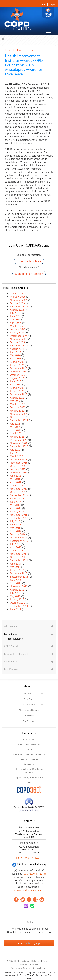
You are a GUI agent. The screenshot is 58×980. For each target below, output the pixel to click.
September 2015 (19, 541)
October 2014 (17, 557)
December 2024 (19, 336)
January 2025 (17, 332)
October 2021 (17, 417)
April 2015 (16, 547)
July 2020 (15, 450)
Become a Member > (29, 261)
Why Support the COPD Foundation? (29, 754)
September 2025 (19, 306)
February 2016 (18, 534)
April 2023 (16, 385)
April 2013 (16, 583)
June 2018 (16, 476)
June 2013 (16, 580)
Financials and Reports (29, 710)
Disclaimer (35, 961)
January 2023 (17, 391)
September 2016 (19, 518)
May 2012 (15, 596)
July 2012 (15, 593)
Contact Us (29, 764)
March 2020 (16, 456)
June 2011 (16, 609)
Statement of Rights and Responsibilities (29, 968)
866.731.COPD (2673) (34, 874)
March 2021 (16, 433)
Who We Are (29, 694)
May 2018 (15, 479)
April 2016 (16, 531)
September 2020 (19, 446)
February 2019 (18, 469)
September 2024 (19, 346)
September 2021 (19, 420)
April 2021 (16, 430)
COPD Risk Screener (29, 759)
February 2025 (18, 329)
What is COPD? (29, 739)
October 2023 (17, 375)
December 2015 (19, 538)
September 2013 (19, 577)
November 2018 (19, 472)
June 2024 (16, 352)
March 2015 (16, 551)
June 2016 (16, 525)
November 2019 (19, 463)
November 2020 (19, 443)
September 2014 (19, 560)
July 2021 (15, 424)
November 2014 (19, 554)
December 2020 (19, 440)
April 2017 (16, 508)
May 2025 (15, 319)
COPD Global (29, 705)
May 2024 (15, 355)
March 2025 (16, 326)
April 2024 (16, 359)
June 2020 (16, 453)
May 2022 (15, 401)
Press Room (29, 699)
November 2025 (19, 300)
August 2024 (17, 349)
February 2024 (18, 362)
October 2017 (17, 492)
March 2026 (16, 293)
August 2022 (17, 398)
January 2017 (17, 512)
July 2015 (15, 544)
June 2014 (16, 564)
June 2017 (15, 502)
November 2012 (19, 586)
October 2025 (17, 303)
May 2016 (15, 528)
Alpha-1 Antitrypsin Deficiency (29, 777)
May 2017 (15, 505)
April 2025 (16, 323)
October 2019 (17, 466)
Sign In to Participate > (29, 274)
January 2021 (17, 437)
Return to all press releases (20, 50)
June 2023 (16, 381)
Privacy (46, 961)
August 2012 (17, 590)
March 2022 (16, 404)
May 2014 (15, 567)
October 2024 (17, 342)
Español (29, 782)
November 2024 (19, 339)
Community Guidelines (28, 965)
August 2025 (17, 310)
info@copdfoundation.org (29, 890)
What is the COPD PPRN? (29, 744)
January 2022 (17, 411)
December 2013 (19, 573)
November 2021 (19, 414)
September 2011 (19, 606)
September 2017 (19, 495)
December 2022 (19, 394)
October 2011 (17, 603)
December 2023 (19, 368)
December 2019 (19, 459)
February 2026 (18, 297)
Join (44, 4)
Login (52, 4)
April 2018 (16, 482)
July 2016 (15, 521)
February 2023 (18, 388)
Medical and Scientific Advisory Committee (29, 771)
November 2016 (19, 515)
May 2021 (15, 427)
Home (5, 39)
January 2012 (17, 599)
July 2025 (15, 313)
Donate (48, 13)
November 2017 (19, 489)
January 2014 (17, 570)
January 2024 (17, 365)
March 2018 (16, 485)
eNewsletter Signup (29, 943)
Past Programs (29, 721)
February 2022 (18, 407)
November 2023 (19, 372)
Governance (29, 716)
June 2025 (16, 316)
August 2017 (17, 498)
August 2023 (17, 378)
